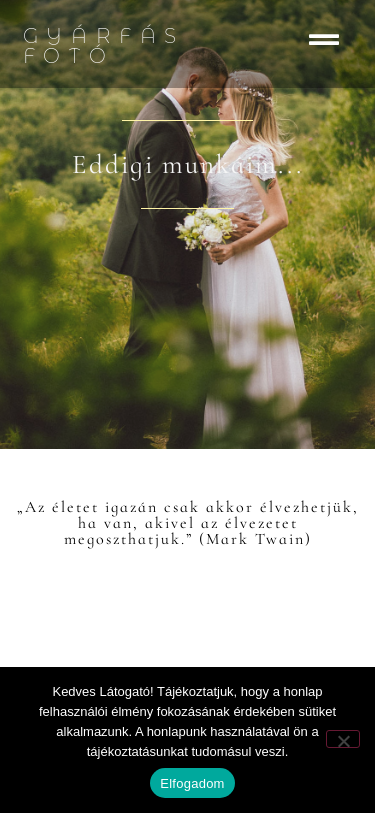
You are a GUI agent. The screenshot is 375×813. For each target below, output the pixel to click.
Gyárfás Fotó (104, 46)
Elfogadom (192, 783)
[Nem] (343, 739)
